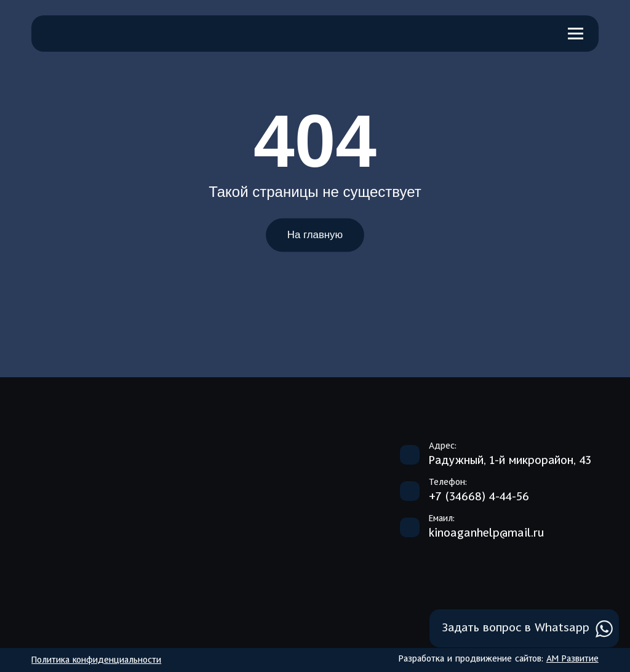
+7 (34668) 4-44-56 (479, 497)
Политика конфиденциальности (96, 660)
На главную (315, 235)
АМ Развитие (572, 659)
